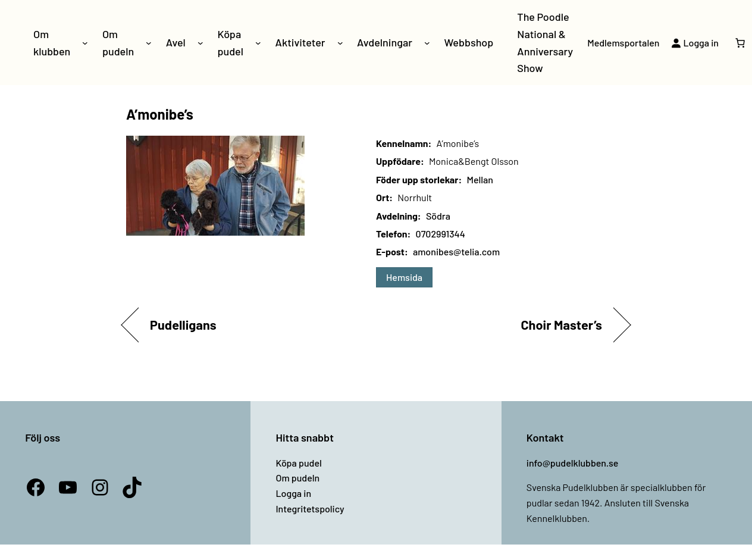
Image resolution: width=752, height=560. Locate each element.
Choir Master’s (561, 324)
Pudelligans (183, 324)
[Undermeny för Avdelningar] (427, 43)
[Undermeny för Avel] (200, 43)
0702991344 (441, 234)
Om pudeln (297, 478)
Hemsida (404, 277)
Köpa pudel (298, 463)
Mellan (480, 179)
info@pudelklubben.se (573, 463)
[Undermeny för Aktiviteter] (340, 43)
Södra (438, 216)
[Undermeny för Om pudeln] (149, 43)
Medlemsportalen (623, 43)
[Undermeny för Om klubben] (85, 43)
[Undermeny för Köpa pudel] (258, 43)
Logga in (293, 493)
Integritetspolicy (310, 509)
